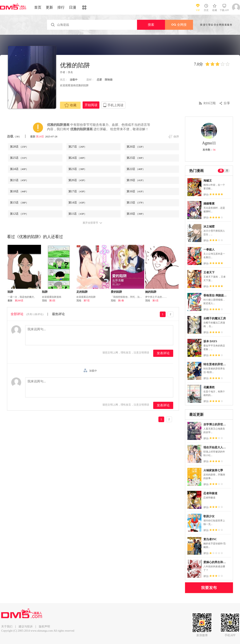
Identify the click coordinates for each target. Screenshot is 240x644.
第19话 (136, 180)
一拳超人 (209, 250)
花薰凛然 (209, 387)
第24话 (78, 158)
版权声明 (44, 627)
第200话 (19, 301)
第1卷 (121, 301)
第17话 (78, 191)
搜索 (151, 25)
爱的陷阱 (116, 292)
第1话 (155, 301)
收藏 (70, 105)
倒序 (176, 137)
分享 (227, 103)
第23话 (78, 169)
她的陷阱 (151, 292)
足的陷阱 (82, 292)
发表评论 (163, 353)
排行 (61, 7)
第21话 (19, 180)
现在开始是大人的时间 (217, 447)
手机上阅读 (115, 105)
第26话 (136, 147)
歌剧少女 (209, 516)
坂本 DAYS (210, 341)
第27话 (78, 147)
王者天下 (209, 272)
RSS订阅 (210, 103)
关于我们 (7, 627)
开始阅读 (91, 105)
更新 (49, 7)
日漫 (73, 7)
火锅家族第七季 (213, 470)
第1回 (52, 301)
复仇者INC (210, 539)
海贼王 (208, 181)
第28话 (40, 136)
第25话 (19, 158)
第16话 (136, 191)
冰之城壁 (209, 227)
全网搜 (179, 25)
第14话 (78, 203)
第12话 (19, 214)
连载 (14, 136)
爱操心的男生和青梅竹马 (219, 562)
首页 (38, 7)
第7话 (87, 301)
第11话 (77, 214)
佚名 (70, 72)
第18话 (19, 191)
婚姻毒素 (209, 204)
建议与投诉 (26, 627)
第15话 (19, 203)
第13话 (136, 203)
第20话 (78, 180)
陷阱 (10, 292)
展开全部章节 (90, 223)
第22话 (136, 169)
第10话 (136, 214)
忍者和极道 (210, 493)
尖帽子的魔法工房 (215, 318)
